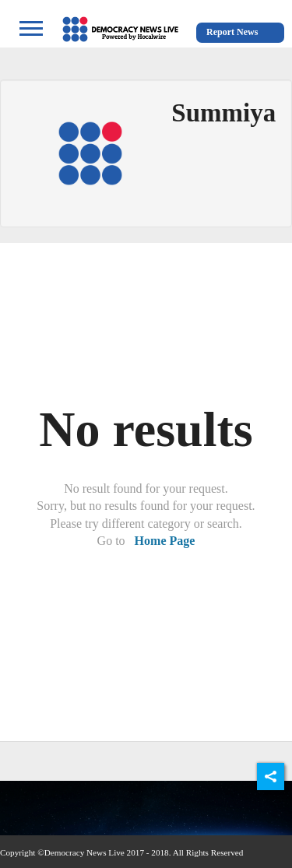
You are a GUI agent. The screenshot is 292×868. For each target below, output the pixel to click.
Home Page (165, 541)
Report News (232, 32)
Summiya (223, 113)
